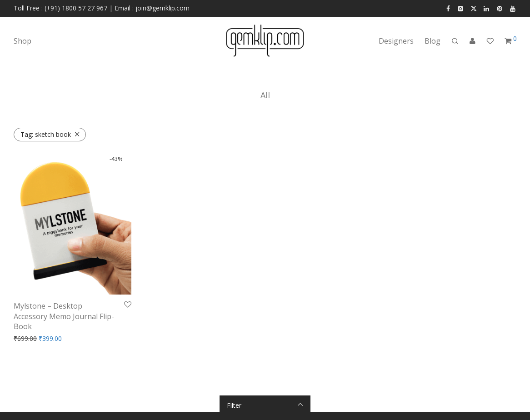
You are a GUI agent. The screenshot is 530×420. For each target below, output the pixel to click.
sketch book (46, 134)
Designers (396, 41)
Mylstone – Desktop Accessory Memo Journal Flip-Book (64, 316)
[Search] (455, 41)
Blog (432, 41)
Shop (22, 41)
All (265, 95)
